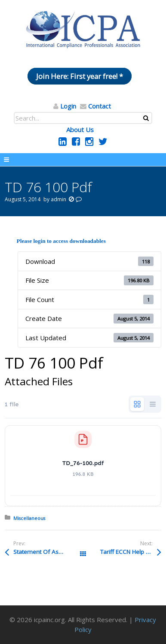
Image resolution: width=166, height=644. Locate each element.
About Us (80, 130)
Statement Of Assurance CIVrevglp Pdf (48, 552)
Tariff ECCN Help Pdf (128, 552)
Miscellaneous (29, 518)
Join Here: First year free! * (80, 76)
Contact (100, 106)
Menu (83, 160)
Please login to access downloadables (61, 241)
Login (68, 106)
